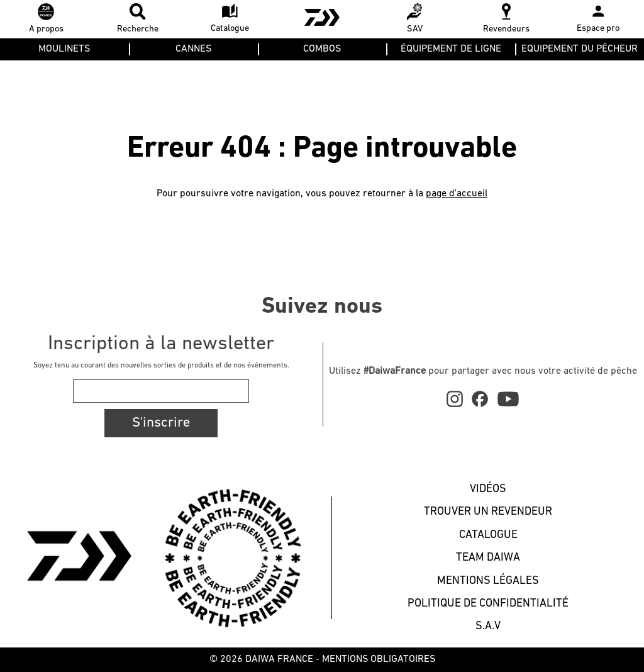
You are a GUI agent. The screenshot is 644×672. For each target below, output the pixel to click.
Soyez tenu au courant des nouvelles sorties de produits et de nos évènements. (161, 366)
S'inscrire (161, 423)
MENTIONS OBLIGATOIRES (379, 659)
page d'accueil (457, 194)
